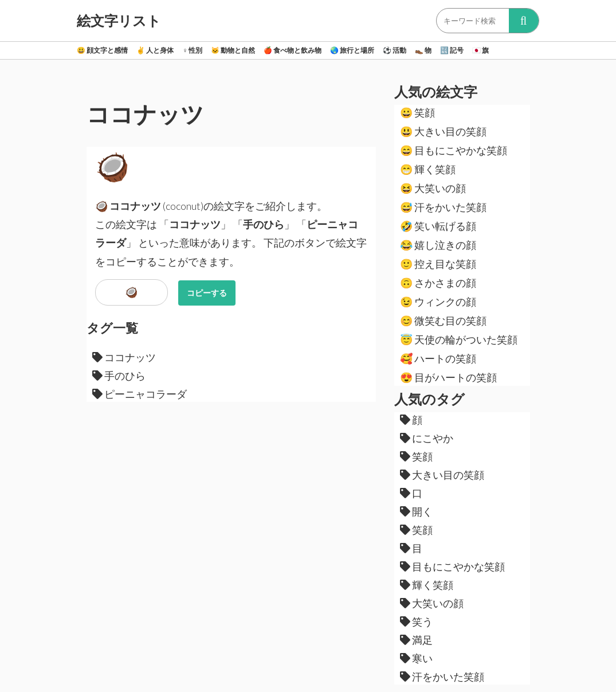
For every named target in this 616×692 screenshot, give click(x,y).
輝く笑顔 (428, 169)
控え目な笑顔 (438, 264)
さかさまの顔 (438, 283)
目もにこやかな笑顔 (454, 150)
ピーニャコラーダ (140, 394)
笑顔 (417, 112)
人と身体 (155, 50)
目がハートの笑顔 (448, 377)
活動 (395, 50)
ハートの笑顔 (438, 358)
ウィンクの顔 (438, 302)
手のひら (119, 376)
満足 (416, 640)
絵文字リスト (119, 21)
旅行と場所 (352, 50)
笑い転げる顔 (438, 226)
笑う (416, 621)
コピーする (207, 293)
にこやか (427, 438)
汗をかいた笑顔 (443, 207)
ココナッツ (124, 357)
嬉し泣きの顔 (438, 245)
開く (416, 511)
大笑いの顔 (433, 188)
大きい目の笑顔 (443, 131)
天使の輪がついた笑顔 (459, 339)
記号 (452, 50)
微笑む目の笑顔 (443, 320)
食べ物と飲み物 (293, 50)
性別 (192, 50)
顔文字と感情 (102, 50)
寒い (416, 658)
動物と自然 (233, 50)
